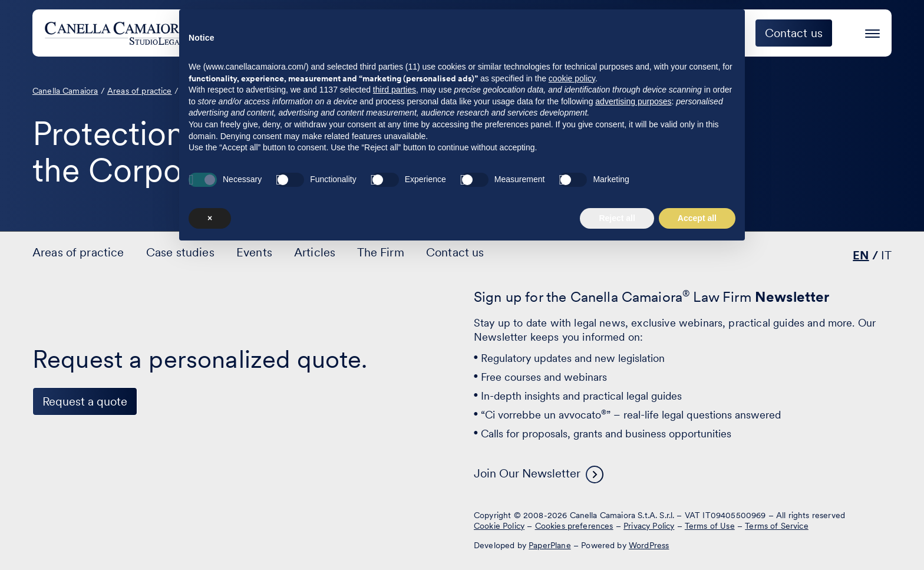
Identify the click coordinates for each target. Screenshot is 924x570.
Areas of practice (435, 33)
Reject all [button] (617, 538)
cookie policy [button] (572, 398)
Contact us (455, 252)
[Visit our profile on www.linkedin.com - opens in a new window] (47, 525)
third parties (395, 410)
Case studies (546, 33)
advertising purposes (633, 421)
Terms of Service (777, 526)
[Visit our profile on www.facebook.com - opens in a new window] (83, 525)
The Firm (700, 33)
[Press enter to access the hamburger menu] (872, 32)
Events (628, 33)
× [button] (210, 538)
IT (886, 255)
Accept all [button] (697, 538)
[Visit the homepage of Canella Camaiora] (132, 33)
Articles (315, 252)
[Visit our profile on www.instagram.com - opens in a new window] (120, 525)
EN (861, 255)
